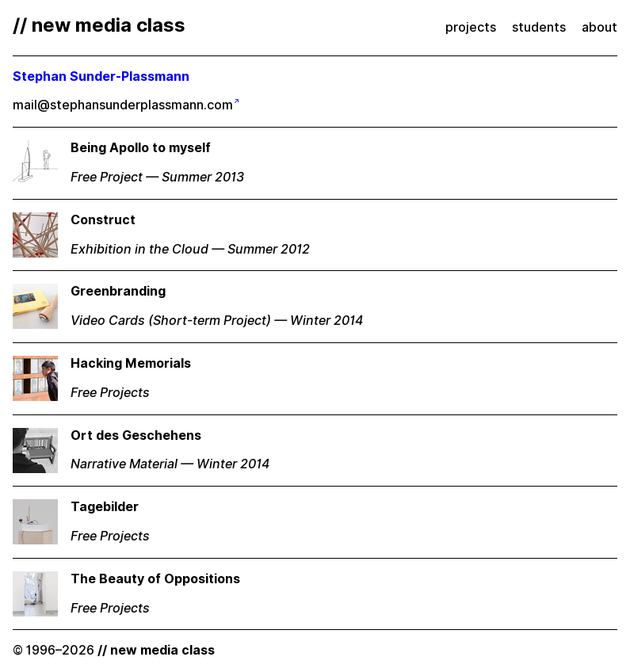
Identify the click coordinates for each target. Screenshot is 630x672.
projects (471, 27)
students (539, 27)
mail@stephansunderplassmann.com (123, 105)
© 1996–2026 (114, 650)
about (599, 27)
